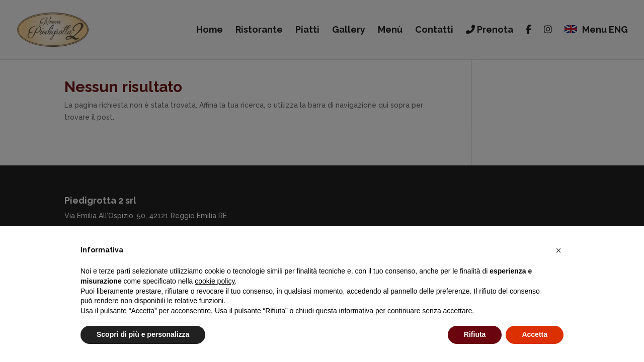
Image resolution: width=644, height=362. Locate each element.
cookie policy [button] (215, 281)
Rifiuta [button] (475, 334)
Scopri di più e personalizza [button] (143, 334)
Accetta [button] (535, 334)
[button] (558, 250)
